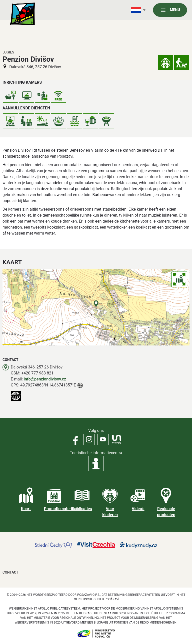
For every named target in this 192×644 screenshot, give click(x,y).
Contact (10, 572)
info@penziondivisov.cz (45, 379)
